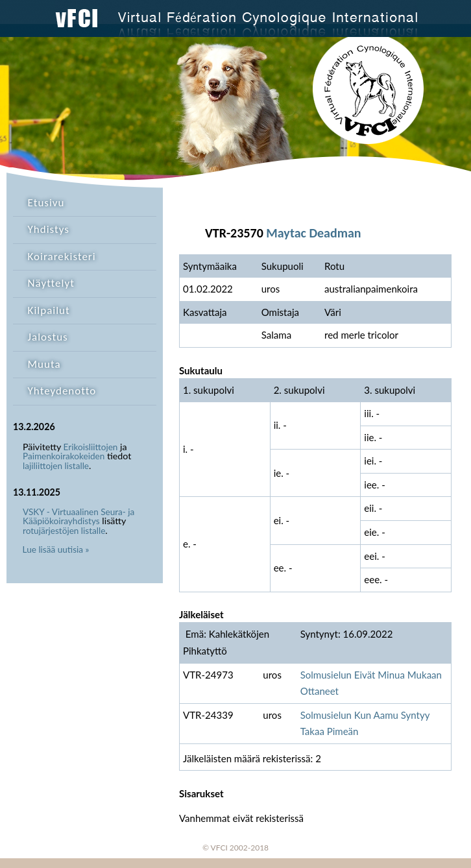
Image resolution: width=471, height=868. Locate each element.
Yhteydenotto (62, 391)
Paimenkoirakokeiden (64, 456)
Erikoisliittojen (91, 447)
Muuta (44, 364)
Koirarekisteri (62, 257)
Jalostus (48, 337)
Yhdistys (49, 229)
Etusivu (46, 203)
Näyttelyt (51, 283)
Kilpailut (49, 310)
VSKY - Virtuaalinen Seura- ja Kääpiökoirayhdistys (78, 517)
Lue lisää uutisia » (56, 549)
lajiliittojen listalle (56, 466)
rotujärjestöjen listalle (64, 531)
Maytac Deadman (313, 233)
